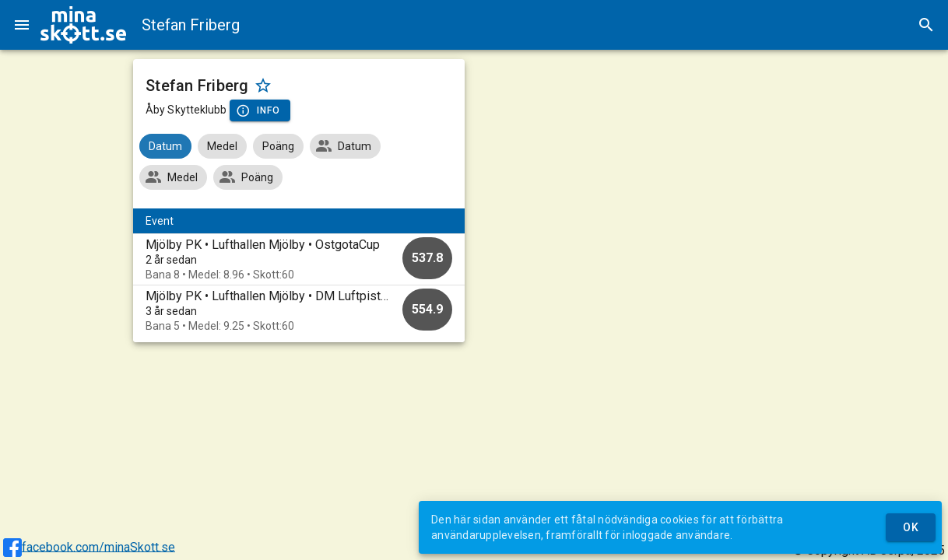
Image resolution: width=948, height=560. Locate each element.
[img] (83, 25)
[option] (299, 259)
